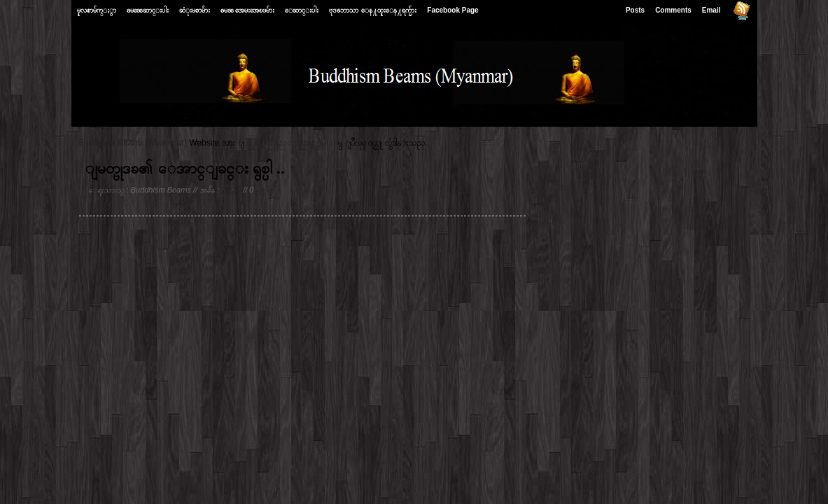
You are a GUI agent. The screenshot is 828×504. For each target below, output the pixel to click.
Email (711, 10)
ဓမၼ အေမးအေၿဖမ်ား (248, 10)
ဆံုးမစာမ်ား (195, 10)
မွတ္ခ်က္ (265, 190)
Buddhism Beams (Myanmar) (133, 143)
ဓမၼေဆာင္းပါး (148, 10)
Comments (673, 10)
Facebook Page (452, 10)
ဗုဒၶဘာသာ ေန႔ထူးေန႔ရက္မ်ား (373, 10)
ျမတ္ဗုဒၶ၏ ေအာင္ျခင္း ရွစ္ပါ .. (185, 168)
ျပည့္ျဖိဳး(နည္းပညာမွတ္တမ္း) (290, 143)
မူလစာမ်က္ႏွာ (97, 10)
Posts (635, 10)
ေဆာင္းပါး (302, 10)
